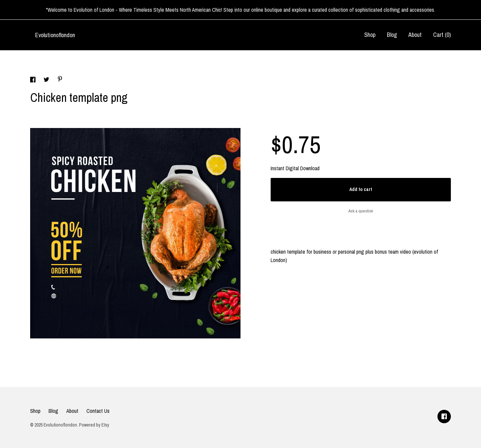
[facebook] (444, 417)
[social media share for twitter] (47, 80)
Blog (392, 35)
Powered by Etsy (94, 425)
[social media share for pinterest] (60, 80)
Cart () (442, 35)
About (415, 35)
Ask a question (361, 211)
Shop (370, 35)
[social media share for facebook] (33, 80)
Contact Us (98, 411)
